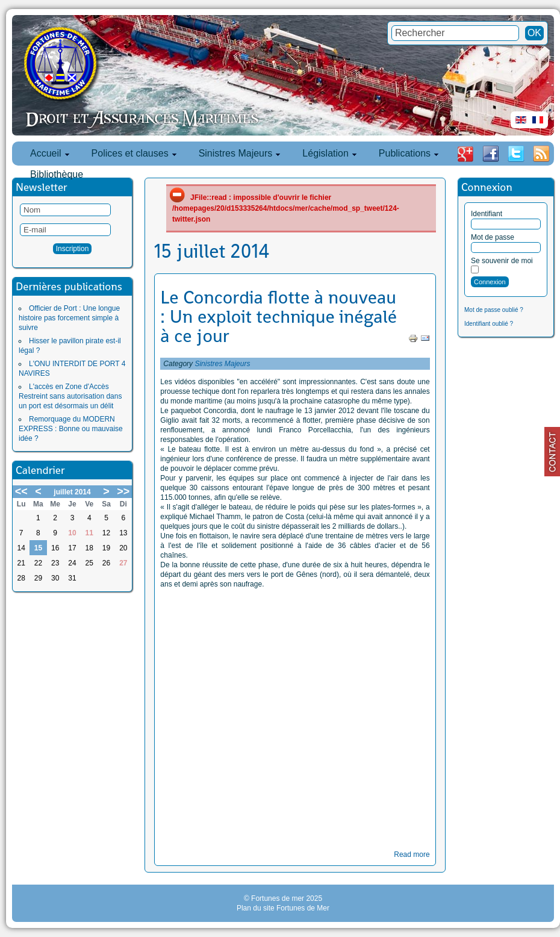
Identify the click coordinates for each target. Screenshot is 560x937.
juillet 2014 (72, 492)
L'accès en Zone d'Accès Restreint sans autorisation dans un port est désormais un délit (70, 396)
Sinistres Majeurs (222, 364)
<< (21, 491)
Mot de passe (493, 237)
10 (72, 533)
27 (123, 563)
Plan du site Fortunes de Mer (283, 908)
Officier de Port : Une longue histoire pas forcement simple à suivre (69, 318)
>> (123, 491)
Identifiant (487, 214)
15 (38, 548)
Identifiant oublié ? (489, 324)
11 (89, 533)
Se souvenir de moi (502, 261)
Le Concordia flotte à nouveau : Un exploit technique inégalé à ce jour (278, 317)
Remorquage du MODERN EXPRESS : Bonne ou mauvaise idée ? (71, 429)
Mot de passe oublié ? (494, 310)
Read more (412, 855)
